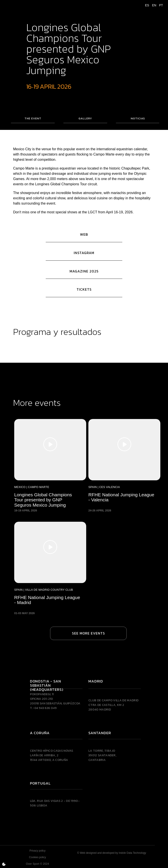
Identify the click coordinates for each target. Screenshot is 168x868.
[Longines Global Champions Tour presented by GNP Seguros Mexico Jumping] (50, 467)
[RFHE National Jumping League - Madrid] (50, 569)
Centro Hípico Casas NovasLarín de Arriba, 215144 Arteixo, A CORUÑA (52, 755)
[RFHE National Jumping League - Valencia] (124, 467)
